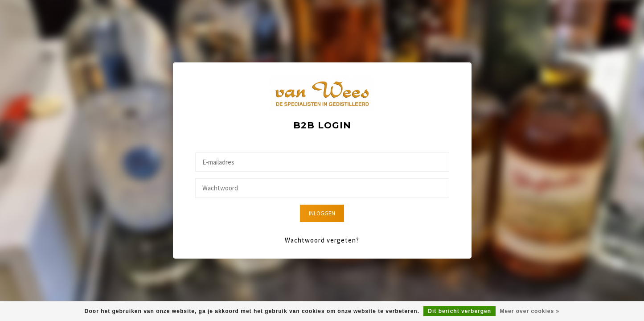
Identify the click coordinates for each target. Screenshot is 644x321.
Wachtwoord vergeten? (322, 240)
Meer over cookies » (529, 311)
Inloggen (322, 213)
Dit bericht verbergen (459, 311)
